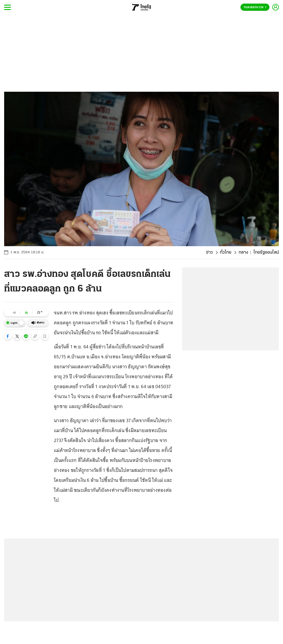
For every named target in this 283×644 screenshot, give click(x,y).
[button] (8, 336)
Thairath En (255, 7)
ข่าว (209, 253)
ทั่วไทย (226, 253)
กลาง (243, 253)
